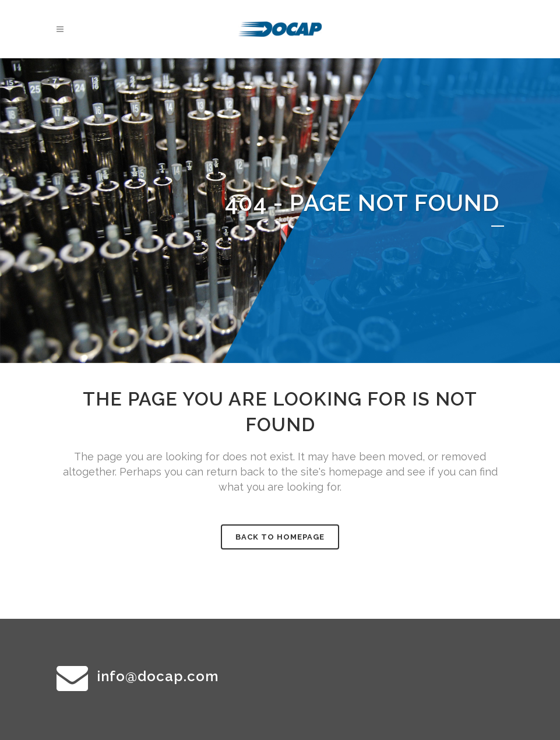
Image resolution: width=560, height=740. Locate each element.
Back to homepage (280, 537)
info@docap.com (158, 676)
